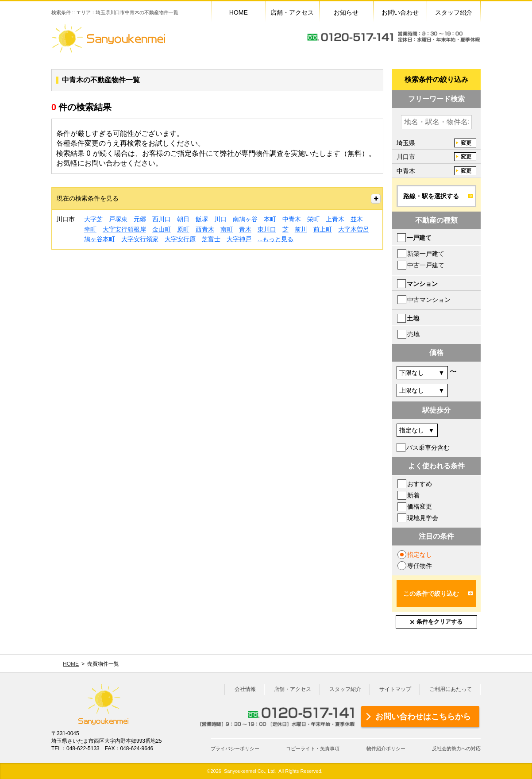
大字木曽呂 (354, 229)
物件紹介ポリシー (386, 748)
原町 (183, 229)
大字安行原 (180, 239)
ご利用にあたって (451, 689)
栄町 (313, 219)
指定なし (420, 555)
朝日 (183, 219)
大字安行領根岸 (124, 229)
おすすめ (420, 484)
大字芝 (93, 219)
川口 (220, 219)
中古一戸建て (426, 265)
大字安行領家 (140, 239)
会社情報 (245, 689)
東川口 (267, 229)
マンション (422, 284)
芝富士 (211, 239)
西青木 (205, 229)
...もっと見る (276, 239)
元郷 (140, 219)
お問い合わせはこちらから (423, 717)
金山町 (162, 229)
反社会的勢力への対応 (456, 748)
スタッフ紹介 (345, 689)
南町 (227, 229)
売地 (413, 334)
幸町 (90, 229)
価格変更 (420, 506)
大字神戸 (239, 239)
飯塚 (202, 219)
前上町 (323, 229)
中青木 (292, 219)
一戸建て (419, 238)
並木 (357, 219)
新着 (413, 495)
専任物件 (420, 566)
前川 (301, 229)
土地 (413, 318)
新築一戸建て (426, 254)
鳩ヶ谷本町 (100, 239)
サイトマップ (395, 689)
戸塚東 (118, 219)
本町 (270, 219)
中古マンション (429, 300)
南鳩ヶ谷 (245, 219)
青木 (245, 229)
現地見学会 (423, 518)
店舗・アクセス (293, 689)
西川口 (162, 219)
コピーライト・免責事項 (313, 748)
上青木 (335, 219)
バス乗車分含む (428, 447)
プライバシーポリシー (235, 748)
